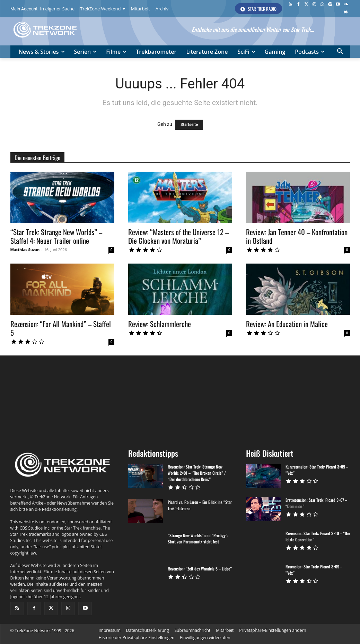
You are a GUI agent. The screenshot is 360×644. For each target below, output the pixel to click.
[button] (340, 52)
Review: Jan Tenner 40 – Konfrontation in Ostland (297, 236)
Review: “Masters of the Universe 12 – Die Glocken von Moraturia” (178, 236)
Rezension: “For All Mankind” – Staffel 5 (61, 328)
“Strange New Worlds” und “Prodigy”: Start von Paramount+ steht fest (198, 538)
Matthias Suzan (25, 250)
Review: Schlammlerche (160, 324)
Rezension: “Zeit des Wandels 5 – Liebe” (200, 569)
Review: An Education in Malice (287, 324)
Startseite (189, 125)
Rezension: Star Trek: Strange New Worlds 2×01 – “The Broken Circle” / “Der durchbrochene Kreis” (197, 473)
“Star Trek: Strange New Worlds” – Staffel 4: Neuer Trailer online (56, 236)
